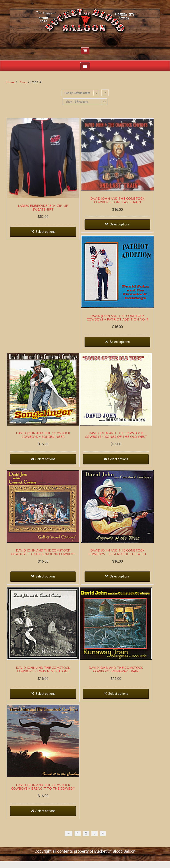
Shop (23, 82)
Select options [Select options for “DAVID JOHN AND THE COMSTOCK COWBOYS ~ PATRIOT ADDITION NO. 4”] (125, 349)
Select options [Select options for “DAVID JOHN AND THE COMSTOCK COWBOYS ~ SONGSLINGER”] (47, 470)
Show (77, 102)
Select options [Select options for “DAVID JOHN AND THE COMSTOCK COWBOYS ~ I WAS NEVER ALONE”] (47, 711)
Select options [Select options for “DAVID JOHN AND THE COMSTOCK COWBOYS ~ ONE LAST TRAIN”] (125, 228)
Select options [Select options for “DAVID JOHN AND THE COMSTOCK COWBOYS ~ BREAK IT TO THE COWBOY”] (47, 832)
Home (11, 82)
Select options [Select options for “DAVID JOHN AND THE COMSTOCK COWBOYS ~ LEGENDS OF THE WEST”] (125, 590)
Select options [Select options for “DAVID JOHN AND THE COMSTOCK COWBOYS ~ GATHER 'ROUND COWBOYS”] (47, 590)
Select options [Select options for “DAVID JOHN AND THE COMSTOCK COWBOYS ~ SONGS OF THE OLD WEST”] (124, 470)
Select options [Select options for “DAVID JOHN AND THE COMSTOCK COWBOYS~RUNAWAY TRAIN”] (124, 711)
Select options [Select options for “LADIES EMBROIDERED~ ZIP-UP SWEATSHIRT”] (47, 236)
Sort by (77, 93)
